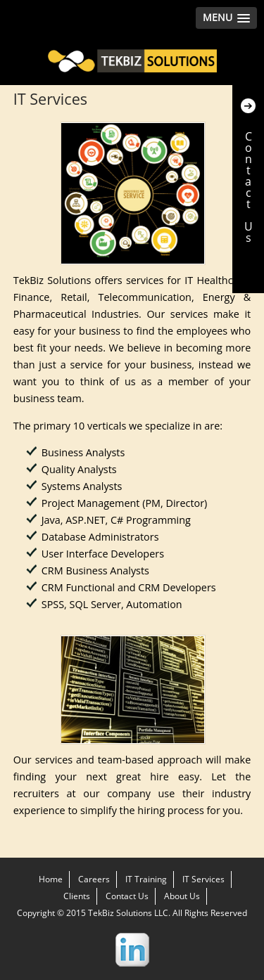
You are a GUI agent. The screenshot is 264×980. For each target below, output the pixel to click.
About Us (182, 896)
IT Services (203, 879)
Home (51, 879)
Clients (77, 896)
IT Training (146, 879)
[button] (226, 18)
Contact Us (127, 896)
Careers (94, 879)
